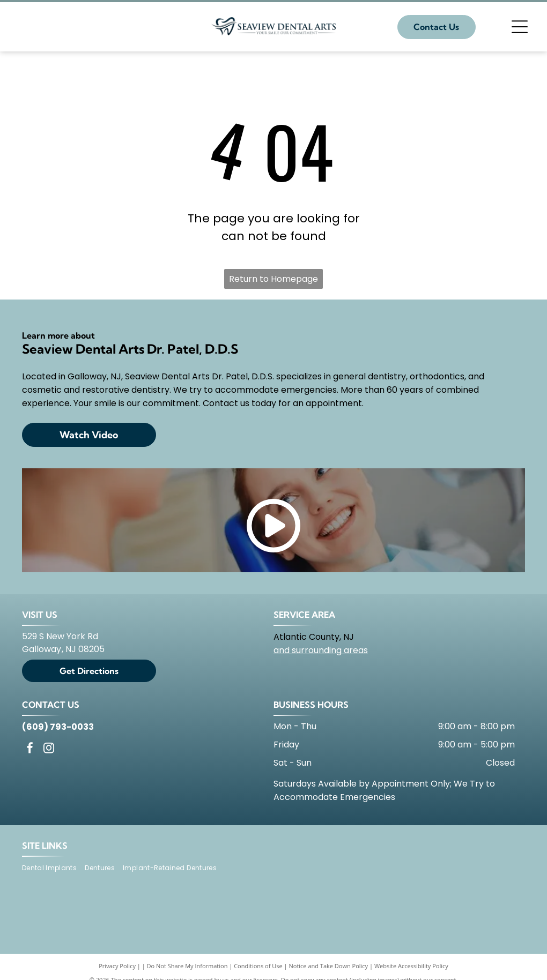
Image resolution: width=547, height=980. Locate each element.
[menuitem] (53, 868)
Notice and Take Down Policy (329, 966)
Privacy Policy (117, 966)
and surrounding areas (321, 650)
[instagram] (49, 749)
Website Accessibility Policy (411, 966)
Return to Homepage (273, 279)
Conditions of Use (258, 966)
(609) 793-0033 (58, 727)
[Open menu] (520, 27)
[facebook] (30, 749)
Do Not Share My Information (187, 966)
